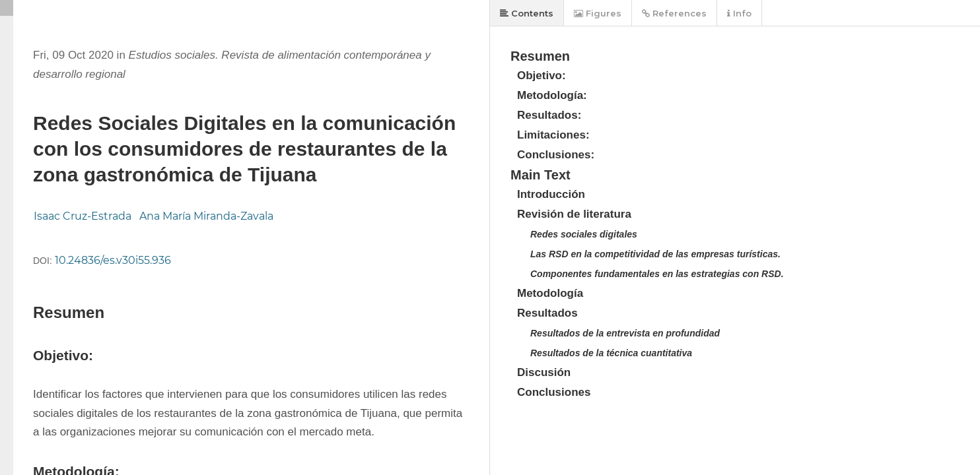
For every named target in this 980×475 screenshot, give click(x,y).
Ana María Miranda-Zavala (206, 216)
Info (739, 13)
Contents (527, 13)
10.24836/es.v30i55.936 (113, 260)
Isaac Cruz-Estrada (83, 216)
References (674, 13)
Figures (598, 13)
